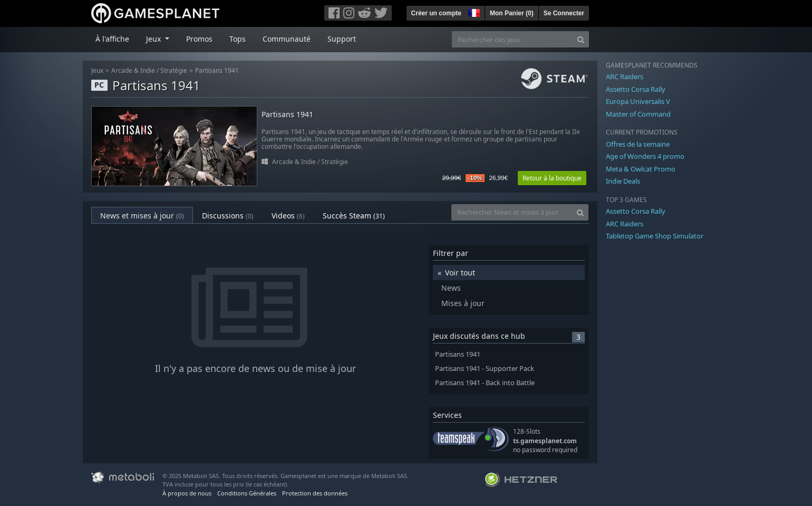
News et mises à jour (142, 216)
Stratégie (174, 70)
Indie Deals (623, 181)
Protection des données (315, 493)
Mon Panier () (512, 13)
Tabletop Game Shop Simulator (655, 236)
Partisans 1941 (217, 70)
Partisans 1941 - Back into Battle (485, 383)
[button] (473, 12)
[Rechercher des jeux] (513, 39)
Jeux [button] (154, 39)
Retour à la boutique (552, 178)
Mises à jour (463, 303)
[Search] (581, 39)
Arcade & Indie (133, 70)
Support (342, 39)
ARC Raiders (625, 77)
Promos (199, 39)
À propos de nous (187, 493)
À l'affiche (112, 39)
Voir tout (460, 273)
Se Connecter (564, 13)
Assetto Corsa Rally (636, 89)
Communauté (287, 39)
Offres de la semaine (638, 144)
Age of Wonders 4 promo (645, 156)
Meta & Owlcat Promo (641, 169)
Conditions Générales (247, 493)
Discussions (228, 216)
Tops (238, 39)
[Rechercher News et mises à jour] (512, 212)
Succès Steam (354, 216)
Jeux (97, 70)
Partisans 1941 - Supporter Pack (485, 369)
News (451, 288)
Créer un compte (436, 13)
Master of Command (638, 114)
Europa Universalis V (638, 101)
